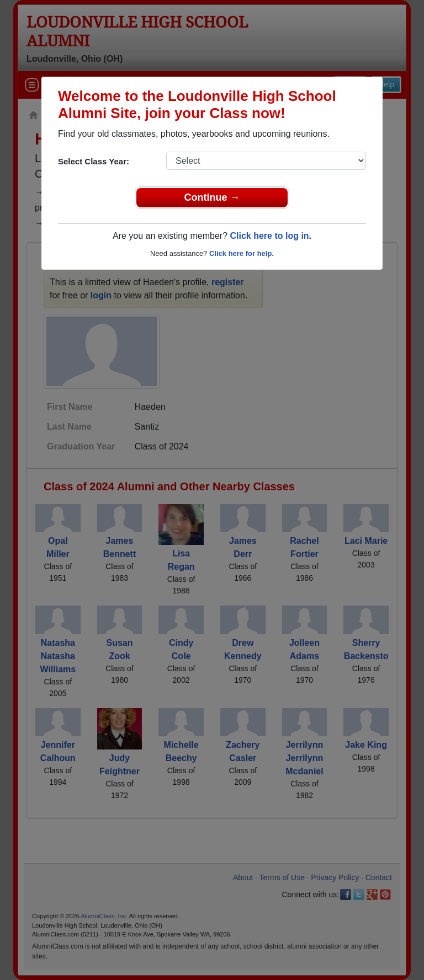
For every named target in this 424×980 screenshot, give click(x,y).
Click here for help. (242, 253)
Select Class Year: (94, 161)
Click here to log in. (271, 236)
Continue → (212, 197)
